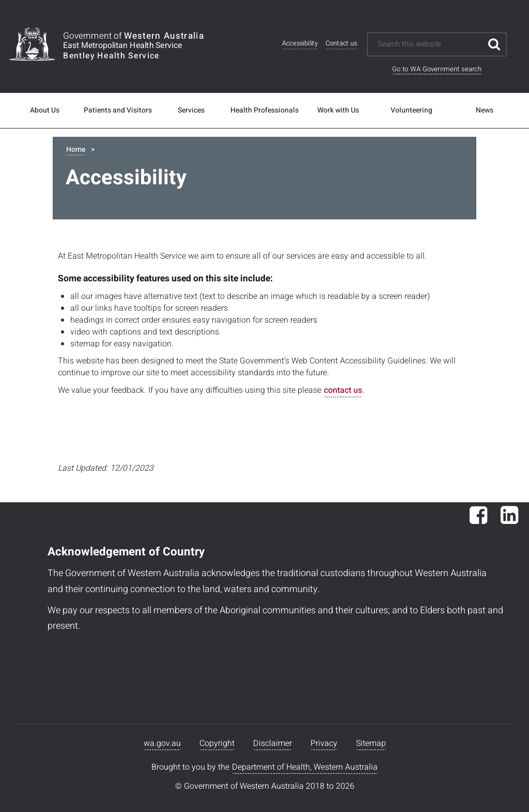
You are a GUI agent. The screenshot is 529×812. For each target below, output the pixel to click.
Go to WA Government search (437, 69)
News (485, 110)
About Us (45, 110)
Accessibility (300, 44)
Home (76, 149)
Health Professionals (264, 110)
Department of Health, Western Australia (305, 767)
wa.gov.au (162, 743)
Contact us (341, 44)
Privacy (324, 743)
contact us (343, 390)
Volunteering (411, 110)
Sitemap (371, 743)
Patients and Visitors (118, 110)
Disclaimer (273, 743)
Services (191, 110)
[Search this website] (430, 44)
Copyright (217, 743)
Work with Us (338, 110)
